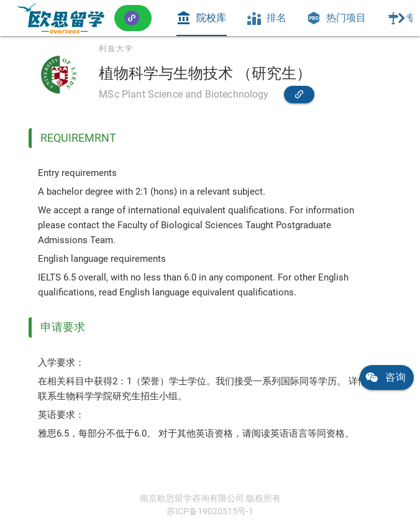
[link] (61, 18)
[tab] (201, 18)
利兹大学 (116, 49)
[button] (133, 18)
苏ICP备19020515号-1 (210, 511)
